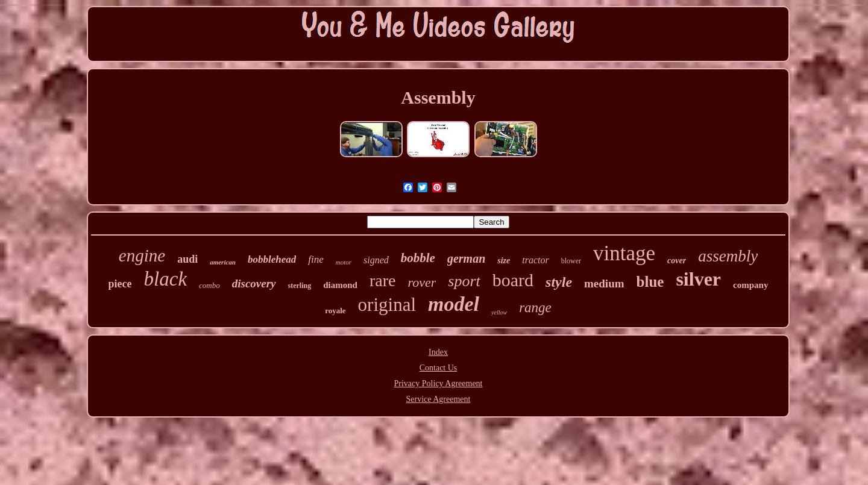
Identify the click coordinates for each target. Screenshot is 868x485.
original (387, 305)
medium (604, 283)
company (750, 285)
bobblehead (272, 259)
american (223, 262)
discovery (254, 283)
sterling (300, 286)
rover (422, 282)
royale (335, 311)
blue (650, 282)
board (513, 280)
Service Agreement (439, 399)
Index (438, 352)
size (504, 261)
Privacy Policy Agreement (439, 383)
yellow (499, 312)
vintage (624, 253)
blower (571, 261)
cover (677, 261)
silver (698, 279)
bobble (418, 258)
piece (120, 284)
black (165, 279)
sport (464, 281)
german (466, 258)
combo (209, 285)
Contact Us (439, 368)
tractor (535, 260)
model (454, 304)
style (559, 282)
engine (142, 255)
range (535, 308)
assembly (728, 256)
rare (383, 280)
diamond (340, 285)
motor (344, 262)
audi (187, 259)
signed (376, 260)
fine (316, 259)
